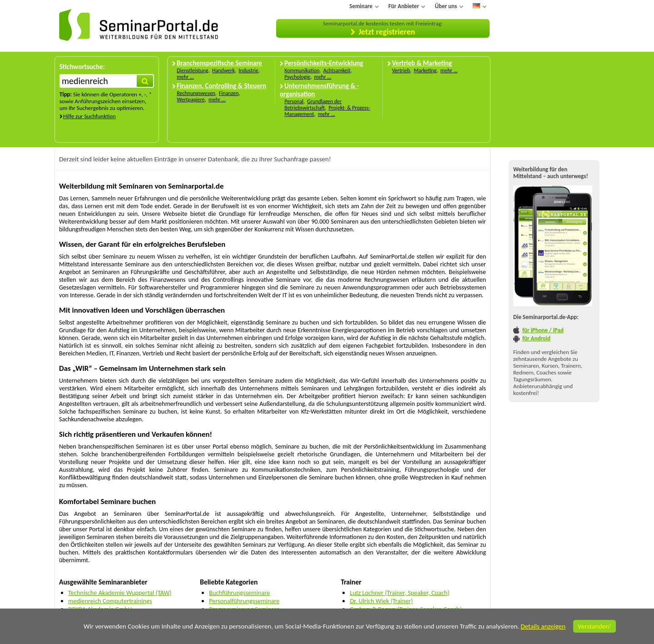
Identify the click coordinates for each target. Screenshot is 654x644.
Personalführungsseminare (244, 601)
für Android (536, 338)
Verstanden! (595, 626)
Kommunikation (302, 70)
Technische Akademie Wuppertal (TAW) (120, 593)
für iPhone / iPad (543, 330)
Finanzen (229, 93)
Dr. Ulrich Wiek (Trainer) (381, 601)
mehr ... (185, 77)
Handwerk (223, 70)
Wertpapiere (191, 100)
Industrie (248, 70)
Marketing (425, 70)
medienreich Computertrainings (110, 601)
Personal (294, 101)
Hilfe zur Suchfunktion (89, 116)
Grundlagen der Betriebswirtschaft (313, 105)
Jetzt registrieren (387, 32)
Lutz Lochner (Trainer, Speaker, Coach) (399, 593)
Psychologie (297, 77)
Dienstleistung (192, 70)
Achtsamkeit (337, 70)
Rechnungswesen (196, 93)
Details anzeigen (543, 626)
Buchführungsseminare (239, 593)
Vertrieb (401, 70)
